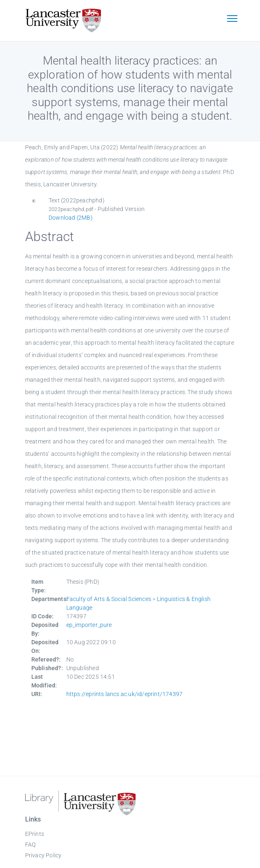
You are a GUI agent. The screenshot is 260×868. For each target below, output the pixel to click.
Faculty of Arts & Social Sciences (109, 599)
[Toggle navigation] (232, 19)
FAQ (30, 845)
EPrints (35, 834)
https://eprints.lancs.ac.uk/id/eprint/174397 (125, 694)
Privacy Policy (43, 855)
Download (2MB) (71, 218)
